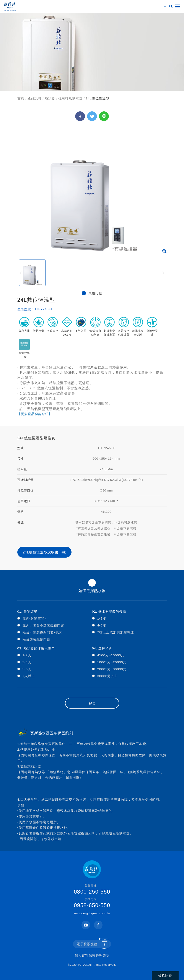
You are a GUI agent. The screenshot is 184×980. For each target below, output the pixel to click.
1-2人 (27, 655)
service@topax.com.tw (92, 913)
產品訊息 (34, 98)
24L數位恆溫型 (98, 98)
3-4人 (27, 662)
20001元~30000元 (112, 669)
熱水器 (50, 98)
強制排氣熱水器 (70, 98)
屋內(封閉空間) (34, 618)
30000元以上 (108, 676)
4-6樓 (102, 625)
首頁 (21, 98)
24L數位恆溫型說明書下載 (44, 552)
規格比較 (92, 293)
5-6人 (27, 669)
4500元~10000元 (111, 655)
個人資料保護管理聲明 (92, 955)
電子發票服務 (87, 944)
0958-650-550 (92, 903)
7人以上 (29, 676)
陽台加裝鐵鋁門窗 (36, 639)
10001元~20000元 (112, 662)
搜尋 (92, 703)
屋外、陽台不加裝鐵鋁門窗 (43, 625)
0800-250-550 (92, 889)
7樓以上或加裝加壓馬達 (116, 632)
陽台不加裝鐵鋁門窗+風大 (43, 632)
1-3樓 (102, 618)
